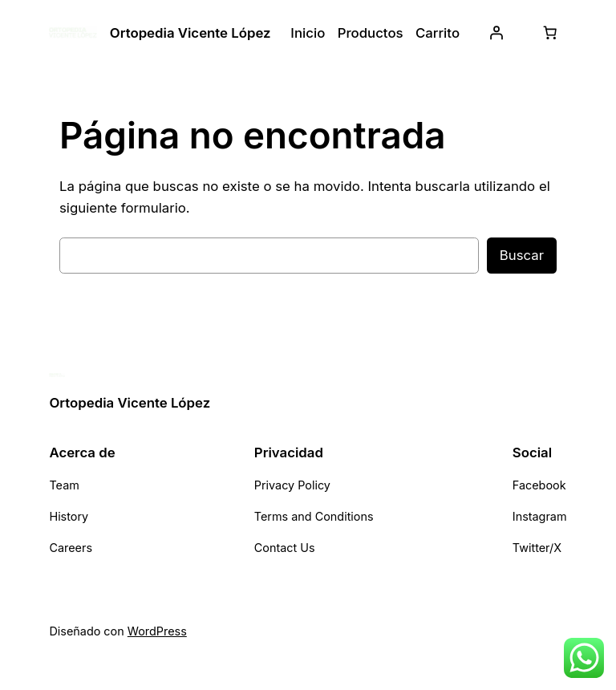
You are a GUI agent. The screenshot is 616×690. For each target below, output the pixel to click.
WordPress (157, 631)
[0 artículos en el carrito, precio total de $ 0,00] (550, 33)
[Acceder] (496, 33)
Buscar (522, 255)
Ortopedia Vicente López (190, 33)
